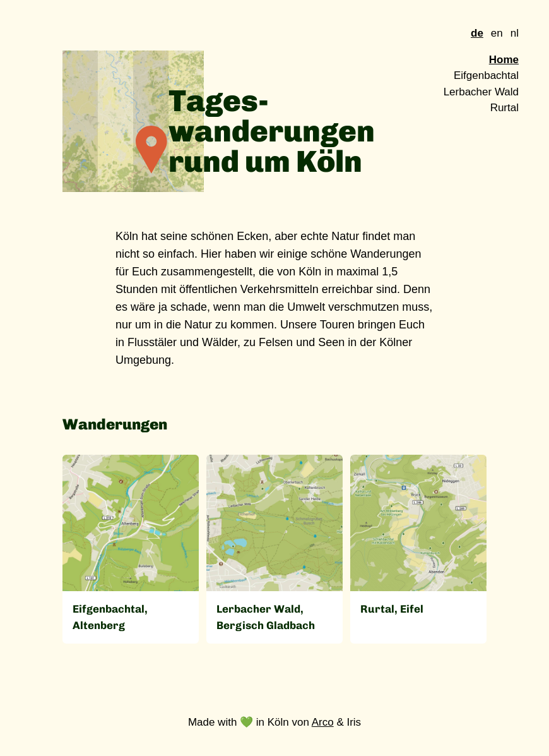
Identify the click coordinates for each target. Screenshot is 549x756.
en (497, 33)
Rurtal (505, 108)
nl (515, 33)
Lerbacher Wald (481, 92)
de (477, 33)
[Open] (131, 523)
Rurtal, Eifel (392, 609)
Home (504, 60)
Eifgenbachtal (486, 75)
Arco (323, 722)
